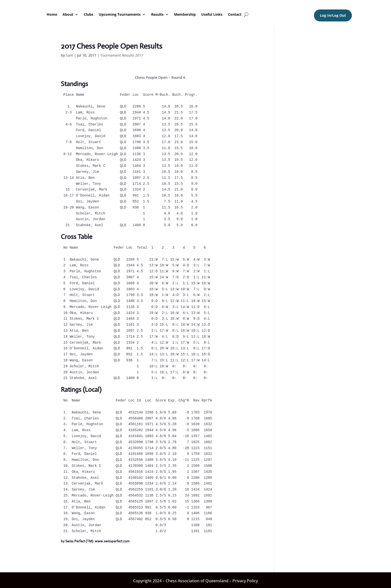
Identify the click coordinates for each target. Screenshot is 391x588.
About (68, 14)
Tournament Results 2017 (122, 55)
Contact (235, 14)
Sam (69, 55)
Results (157, 14)
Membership (185, 14)
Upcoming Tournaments (120, 14)
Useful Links (212, 14)
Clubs (89, 14)
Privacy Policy (245, 581)
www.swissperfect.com (112, 541)
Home (52, 14)
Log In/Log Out (333, 15)
